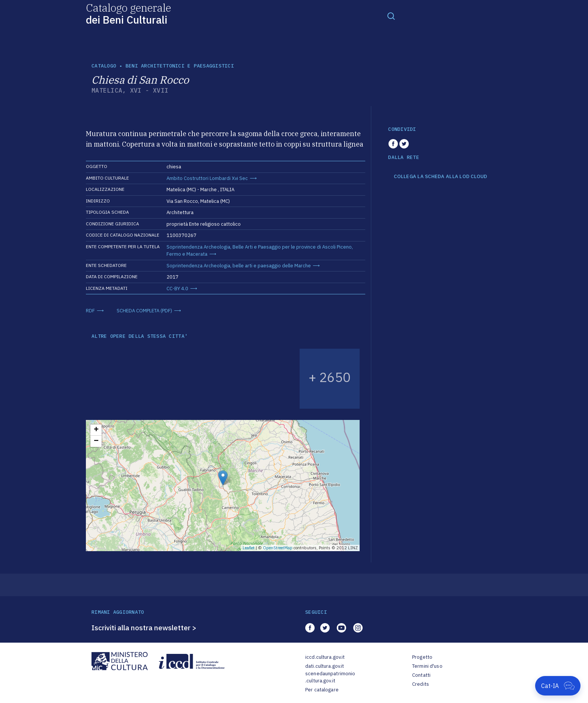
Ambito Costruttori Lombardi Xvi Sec (207, 178)
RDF (90, 311)
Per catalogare (322, 690)
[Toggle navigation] (391, 16)
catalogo (104, 66)
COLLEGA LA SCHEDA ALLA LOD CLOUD (440, 177)
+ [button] (96, 430)
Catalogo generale (128, 13)
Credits (421, 684)
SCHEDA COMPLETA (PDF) (144, 311)
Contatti (421, 675)
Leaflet (249, 548)
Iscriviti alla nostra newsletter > (144, 628)
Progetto (422, 657)
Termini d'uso (427, 666)
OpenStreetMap (278, 548)
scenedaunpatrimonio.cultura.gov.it (330, 677)
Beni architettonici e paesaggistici (180, 66)
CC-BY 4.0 (177, 289)
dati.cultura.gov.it (325, 666)
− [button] (96, 441)
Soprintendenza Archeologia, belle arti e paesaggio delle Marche (239, 266)
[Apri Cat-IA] (558, 686)
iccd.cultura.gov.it (325, 657)
